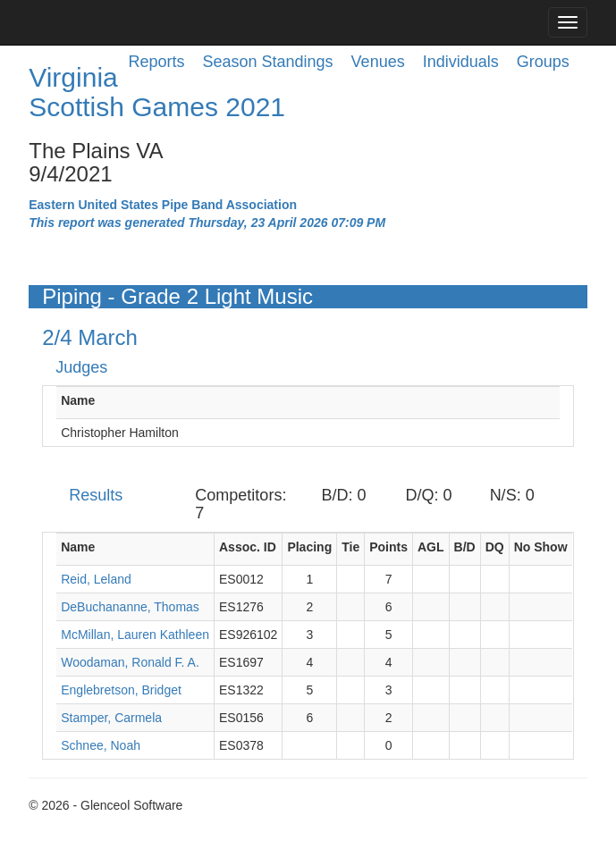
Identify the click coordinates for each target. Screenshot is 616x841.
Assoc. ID (248, 547)
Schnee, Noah (101, 745)
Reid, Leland (96, 579)
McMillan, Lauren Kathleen (135, 635)
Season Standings (268, 62)
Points (388, 547)
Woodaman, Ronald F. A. (130, 662)
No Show (541, 547)
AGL (431, 547)
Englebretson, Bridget (121, 690)
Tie (350, 547)
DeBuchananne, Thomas (130, 607)
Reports (156, 62)
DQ (495, 547)
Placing (309, 547)
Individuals (461, 62)
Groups (543, 62)
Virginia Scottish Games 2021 (157, 92)
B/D (465, 547)
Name (78, 400)
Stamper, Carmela (111, 718)
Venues (378, 62)
